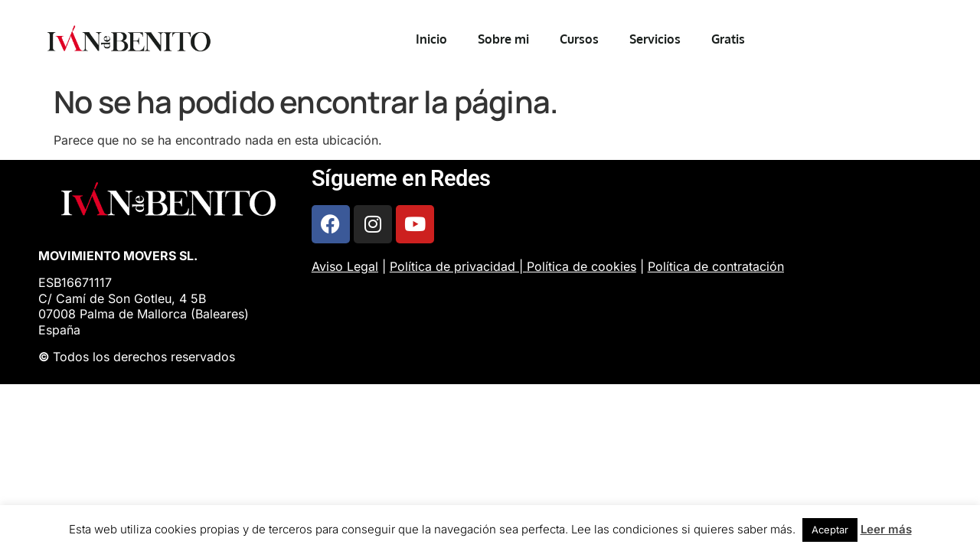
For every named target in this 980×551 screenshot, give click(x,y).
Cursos (579, 39)
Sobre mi (503, 39)
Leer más (886, 529)
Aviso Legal (345, 266)
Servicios (655, 39)
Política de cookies (581, 266)
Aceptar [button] (830, 530)
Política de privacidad (452, 266)
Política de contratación (716, 266)
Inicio (431, 39)
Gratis (728, 39)
